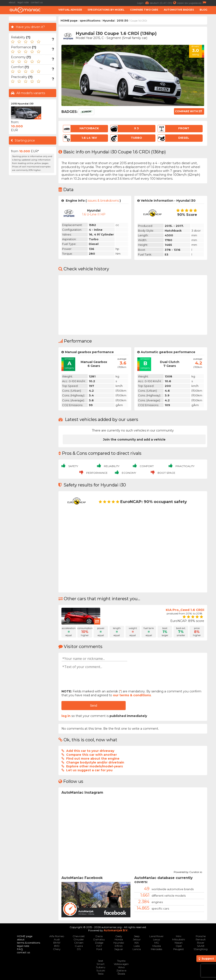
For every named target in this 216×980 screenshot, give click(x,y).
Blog (203, 10)
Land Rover (157, 936)
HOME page (69, 21)
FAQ (20, 949)
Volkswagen (121, 964)
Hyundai (109, 21)
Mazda (157, 946)
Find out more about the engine (93, 759)
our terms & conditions (132, 695)
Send (93, 706)
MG (157, 943)
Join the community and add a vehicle (134, 439)
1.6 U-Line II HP (94, 214)
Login (143, 3)
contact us (37, 2)
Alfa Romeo (57, 936)
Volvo (121, 967)
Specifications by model (106, 10)
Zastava (121, 970)
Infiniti (119, 946)
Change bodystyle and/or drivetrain (95, 762)
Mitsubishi (179, 939)
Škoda (121, 974)
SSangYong (201, 949)
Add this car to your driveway (90, 751)
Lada (137, 946)
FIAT (99, 946)
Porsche (201, 936)
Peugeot (179, 949)
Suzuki (101, 970)
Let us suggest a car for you (89, 770)
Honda (119, 939)
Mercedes (157, 949)
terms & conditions (29, 943)
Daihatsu (99, 939)
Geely (119, 936)
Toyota (121, 961)
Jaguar (119, 949)
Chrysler (79, 939)
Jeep (137, 936)
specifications (90, 21)
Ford (99, 949)
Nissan (179, 943)
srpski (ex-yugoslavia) (192, 3)
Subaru (101, 967)
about (12, 2)
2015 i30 (123, 21)
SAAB (201, 946)
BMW (57, 943)
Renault (201, 939)
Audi (57, 939)
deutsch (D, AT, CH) (164, 3)
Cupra (79, 946)
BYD (57, 946)
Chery (57, 949)
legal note (23, 2)
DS (79, 949)
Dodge (99, 943)
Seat (101, 961)
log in (66, 716)
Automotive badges (179, 10)
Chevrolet (79, 936)
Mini (179, 936)
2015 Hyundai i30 (22, 104)
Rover (201, 943)
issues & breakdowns (103, 201)
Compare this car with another (92, 755)
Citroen (79, 943)
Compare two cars (144, 10)
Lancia (137, 949)
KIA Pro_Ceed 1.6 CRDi (185, 610)
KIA (137, 943)
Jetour (137, 939)
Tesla (101, 974)
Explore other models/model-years (95, 766)
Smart (101, 964)
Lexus (157, 939)
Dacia (99, 936)
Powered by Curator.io (188, 871)
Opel (179, 946)
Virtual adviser (70, 10)
